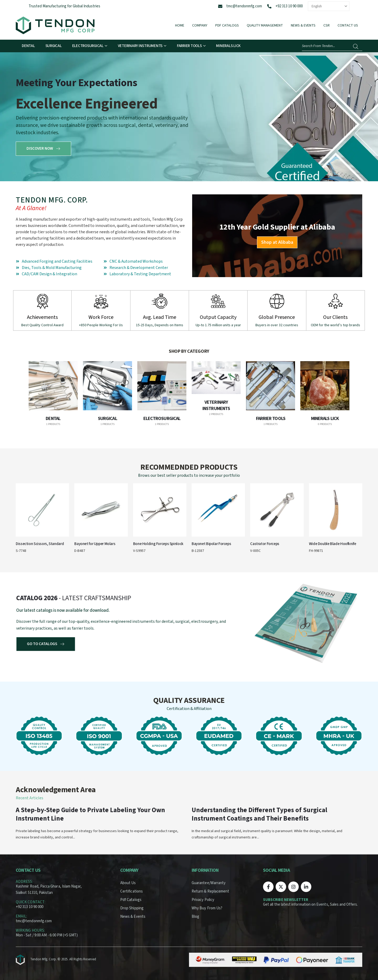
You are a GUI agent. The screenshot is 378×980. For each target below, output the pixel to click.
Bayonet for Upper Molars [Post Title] (95, 544)
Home (180, 25)
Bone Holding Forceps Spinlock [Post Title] (158, 544)
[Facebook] (268, 887)
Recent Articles (30, 798)
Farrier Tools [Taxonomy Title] (271, 419)
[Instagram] (293, 887)
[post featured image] (53, 386)
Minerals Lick (228, 46)
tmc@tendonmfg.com (244, 6)
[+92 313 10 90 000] (269, 6)
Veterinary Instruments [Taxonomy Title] (216, 405)
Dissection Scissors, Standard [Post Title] (40, 544)
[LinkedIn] (306, 887)
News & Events (303, 25)
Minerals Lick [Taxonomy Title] (325, 419)
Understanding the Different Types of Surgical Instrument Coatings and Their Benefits (259, 814)
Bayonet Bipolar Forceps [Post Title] (211, 544)
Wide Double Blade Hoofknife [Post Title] (333, 544)
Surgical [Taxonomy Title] (107, 419)
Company (200, 25)
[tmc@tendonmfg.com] (220, 6)
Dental (28, 46)
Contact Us (348, 25)
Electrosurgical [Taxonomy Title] (162, 419)
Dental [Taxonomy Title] (53, 419)
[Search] (356, 46)
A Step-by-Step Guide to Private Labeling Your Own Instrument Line (90, 814)
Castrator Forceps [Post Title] (265, 544)
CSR (327, 25)
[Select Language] (329, 6)
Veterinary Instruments (140, 46)
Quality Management (265, 25)
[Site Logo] (55, 25)
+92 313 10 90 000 (289, 6)
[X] (281, 887)
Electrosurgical (88, 46)
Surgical (54, 46)
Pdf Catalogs (227, 25)
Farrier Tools (189, 46)
